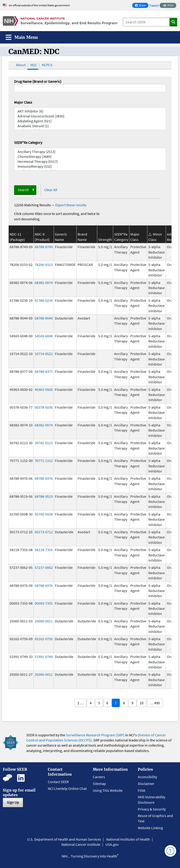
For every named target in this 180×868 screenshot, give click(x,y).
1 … (80, 703)
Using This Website (108, 790)
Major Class (23, 102)
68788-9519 (44, 496)
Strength (105, 240)
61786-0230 (44, 300)
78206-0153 (44, 265)
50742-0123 (44, 443)
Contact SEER (58, 782)
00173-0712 (44, 532)
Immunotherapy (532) (90, 166)
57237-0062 (44, 567)
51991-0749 (44, 657)
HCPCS (47, 65)
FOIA (142, 790)
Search (23, 190)
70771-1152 (44, 461)
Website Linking (150, 828)
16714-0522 (44, 354)
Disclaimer (146, 784)
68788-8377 (44, 371)
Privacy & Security (152, 809)
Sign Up (13, 802)
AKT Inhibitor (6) (90, 111)
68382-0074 (44, 283)
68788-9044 (44, 318)
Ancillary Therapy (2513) (90, 152)
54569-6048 (44, 336)
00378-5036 (44, 407)
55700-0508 (44, 514)
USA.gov (112, 844)
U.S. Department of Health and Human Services (64, 839)
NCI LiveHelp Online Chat (67, 788)
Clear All (51, 190)
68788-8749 (44, 247)
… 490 (155, 703)
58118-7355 (44, 550)
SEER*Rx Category (28, 142)
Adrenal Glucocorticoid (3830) (90, 116)
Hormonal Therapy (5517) (90, 162)
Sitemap (99, 784)
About (21, 65)
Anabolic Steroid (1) (90, 126)
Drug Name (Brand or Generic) (38, 81)
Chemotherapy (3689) (90, 157)
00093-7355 (44, 603)
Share (142, 6)
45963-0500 (44, 389)
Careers (99, 777)
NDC (34, 65)
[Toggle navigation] (22, 37)
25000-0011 (44, 621)
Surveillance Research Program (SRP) (95, 735)
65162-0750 (44, 639)
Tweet (154, 5)
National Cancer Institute (81, 844)
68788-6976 (44, 478)
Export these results (71, 205)
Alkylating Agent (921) (90, 121)
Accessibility (147, 777)
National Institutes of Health (128, 839)
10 (142, 703)
